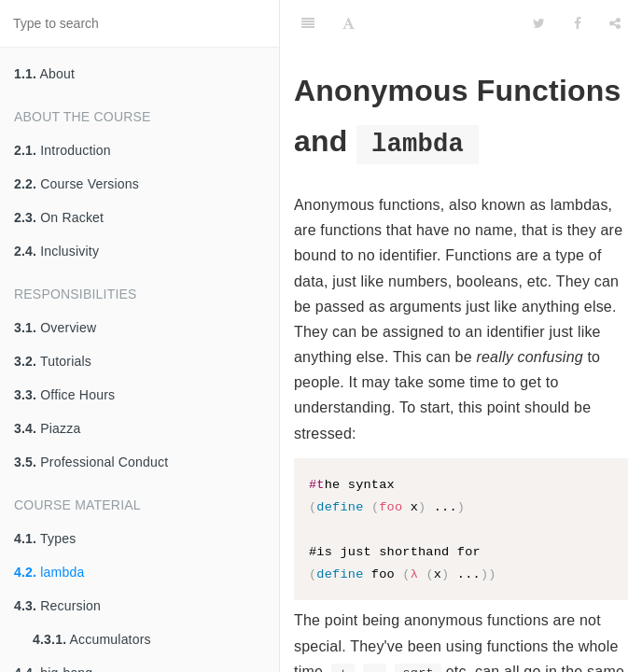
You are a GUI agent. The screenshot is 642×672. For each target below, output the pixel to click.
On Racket (59, 217)
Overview (55, 328)
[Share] (615, 23)
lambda (49, 572)
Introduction (63, 150)
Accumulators (92, 639)
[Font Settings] (349, 23)
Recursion (57, 606)
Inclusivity (56, 251)
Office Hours (64, 395)
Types (45, 539)
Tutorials (53, 361)
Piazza (47, 428)
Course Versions (77, 184)
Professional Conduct (91, 462)
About (44, 74)
